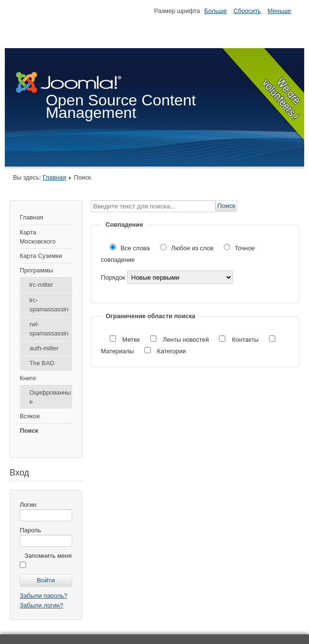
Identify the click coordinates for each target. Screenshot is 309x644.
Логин (28, 505)
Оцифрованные (50, 397)
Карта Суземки (41, 256)
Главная (55, 177)
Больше (215, 11)
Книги (28, 378)
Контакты (239, 340)
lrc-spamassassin (49, 305)
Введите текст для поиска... (91, 200)
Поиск (29, 431)
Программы (36, 270)
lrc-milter (41, 285)
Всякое (30, 416)
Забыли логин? (41, 605)
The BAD (42, 363)
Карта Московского (38, 237)
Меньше (279, 11)
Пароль (30, 530)
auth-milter (44, 348)
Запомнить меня (48, 556)
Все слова (131, 248)
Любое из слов (188, 248)
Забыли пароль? (44, 596)
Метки (126, 340)
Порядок (114, 277)
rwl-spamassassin (49, 329)
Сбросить (247, 11)
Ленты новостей (180, 340)
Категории (165, 351)
